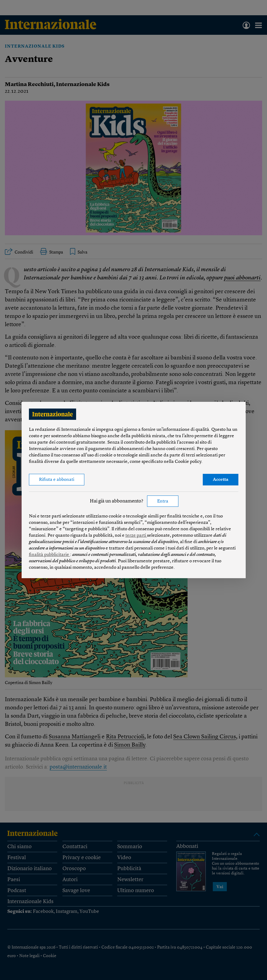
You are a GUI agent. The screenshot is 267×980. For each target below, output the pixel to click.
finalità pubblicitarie (49, 555)
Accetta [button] (221, 480)
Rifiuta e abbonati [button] (57, 480)
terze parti (136, 536)
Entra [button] (163, 501)
